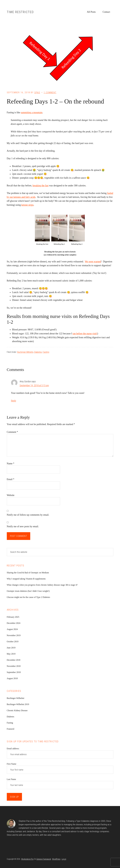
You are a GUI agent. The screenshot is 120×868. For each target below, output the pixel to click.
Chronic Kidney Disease (17, 710)
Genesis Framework (44, 859)
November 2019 (14, 635)
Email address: (13, 749)
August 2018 (12, 678)
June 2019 (11, 648)
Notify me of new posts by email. (23, 526)
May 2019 (11, 654)
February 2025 (13, 617)
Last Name (11, 779)
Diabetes (38, 352)
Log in (64, 859)
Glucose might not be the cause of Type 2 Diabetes (28, 597)
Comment (12, 432)
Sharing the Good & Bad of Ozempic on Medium (28, 573)
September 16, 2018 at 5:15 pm (34, 385)
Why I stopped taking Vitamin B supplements (26, 579)
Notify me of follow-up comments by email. (28, 515)
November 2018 (14, 666)
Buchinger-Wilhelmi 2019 (18, 704)
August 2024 (12, 629)
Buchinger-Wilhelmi (25, 352)
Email (11, 479)
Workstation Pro (27, 859)
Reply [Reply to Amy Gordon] (14, 401)
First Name (12, 764)
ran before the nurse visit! (85, 334)
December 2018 (14, 660)
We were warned (93, 262)
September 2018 (14, 672)
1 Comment (50, 93)
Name (11, 464)
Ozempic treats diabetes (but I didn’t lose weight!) (28, 591)
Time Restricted (20, 12)
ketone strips (28, 205)
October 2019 (13, 642)
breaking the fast (40, 186)
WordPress (56, 859)
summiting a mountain (32, 112)
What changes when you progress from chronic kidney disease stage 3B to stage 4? (42, 585)
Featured (11, 729)
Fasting (46, 352)
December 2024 (14, 623)
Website (11, 495)
